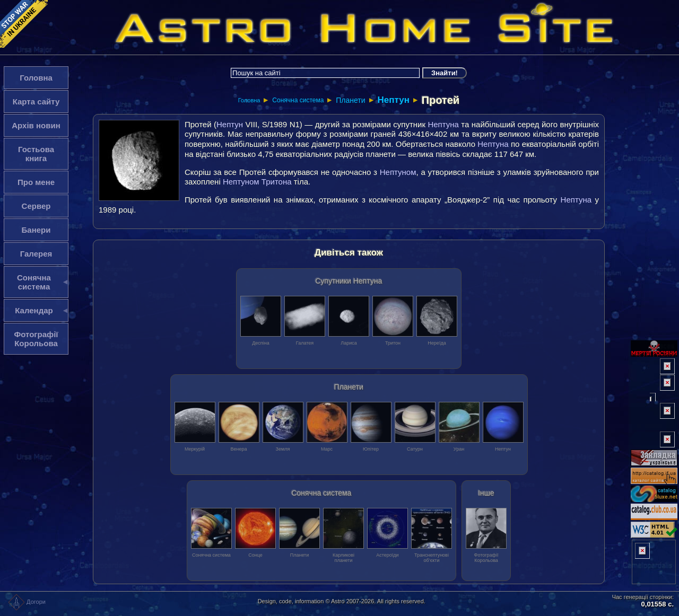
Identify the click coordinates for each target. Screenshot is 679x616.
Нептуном (398, 172)
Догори (27, 602)
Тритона (277, 182)
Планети (350, 100)
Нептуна (443, 124)
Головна (249, 100)
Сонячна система (298, 100)
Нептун (393, 100)
